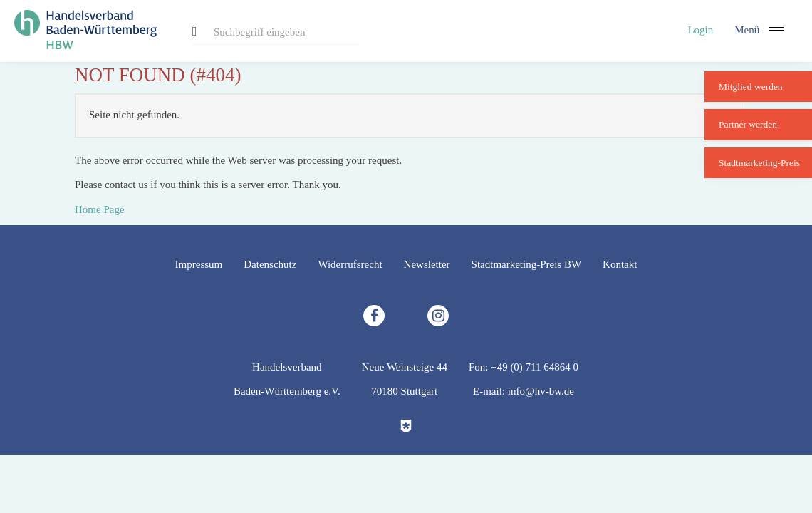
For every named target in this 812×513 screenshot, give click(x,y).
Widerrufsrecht (350, 264)
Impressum (199, 264)
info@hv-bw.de (541, 391)
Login (700, 30)
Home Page (100, 209)
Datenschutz (270, 264)
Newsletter (427, 264)
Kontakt (620, 264)
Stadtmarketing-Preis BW (527, 264)
